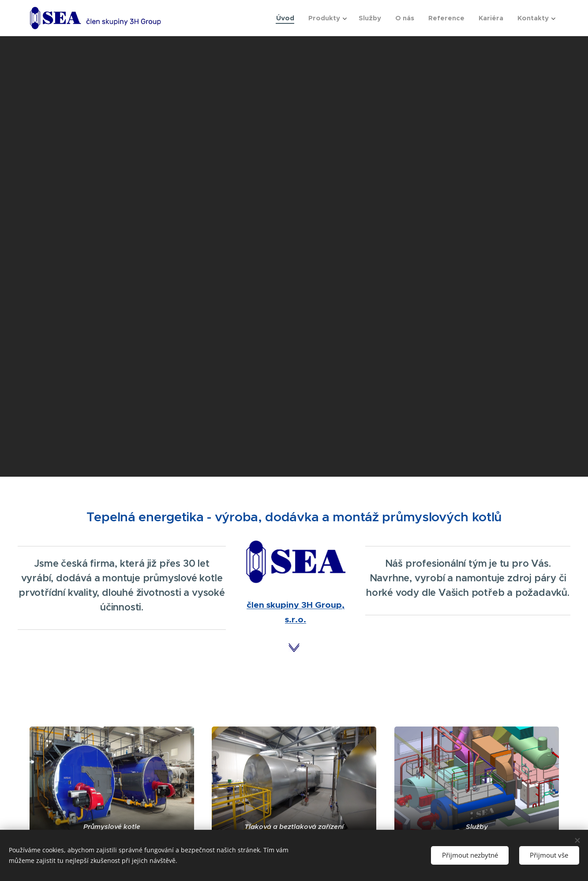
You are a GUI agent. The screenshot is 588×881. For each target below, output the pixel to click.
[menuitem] (288, 18)
